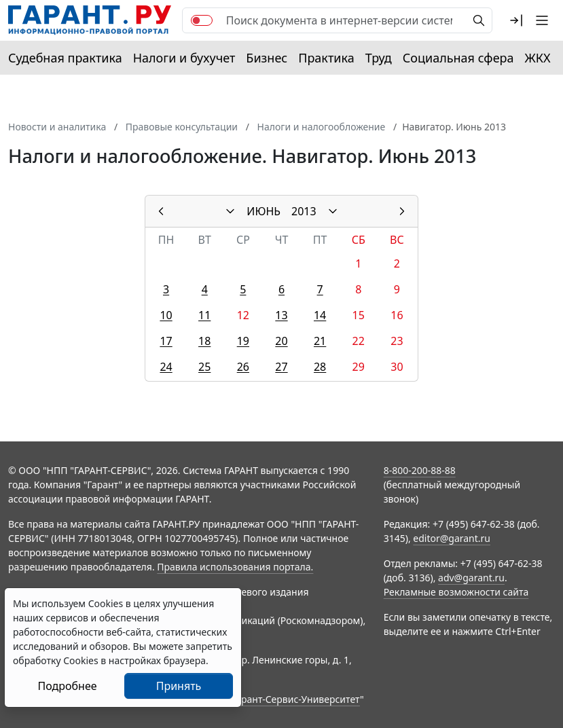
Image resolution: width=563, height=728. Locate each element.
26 (243, 367)
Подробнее (67, 686)
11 (204, 315)
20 (281, 341)
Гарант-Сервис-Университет (296, 699)
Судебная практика (65, 58)
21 (320, 341)
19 (243, 341)
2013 (304, 211)
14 (320, 315)
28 (320, 367)
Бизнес (267, 58)
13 (281, 315)
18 (204, 341)
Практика (326, 58)
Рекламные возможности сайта (456, 592)
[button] (516, 20)
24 (166, 367)
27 (281, 367)
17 (166, 341)
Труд (379, 58)
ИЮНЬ (264, 211)
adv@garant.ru (471, 578)
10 (166, 315)
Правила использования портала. (235, 567)
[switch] (202, 20)
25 (204, 367)
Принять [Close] (179, 686)
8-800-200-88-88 (420, 470)
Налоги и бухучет (184, 58)
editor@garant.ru (452, 538)
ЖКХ (538, 58)
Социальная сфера (458, 58)
